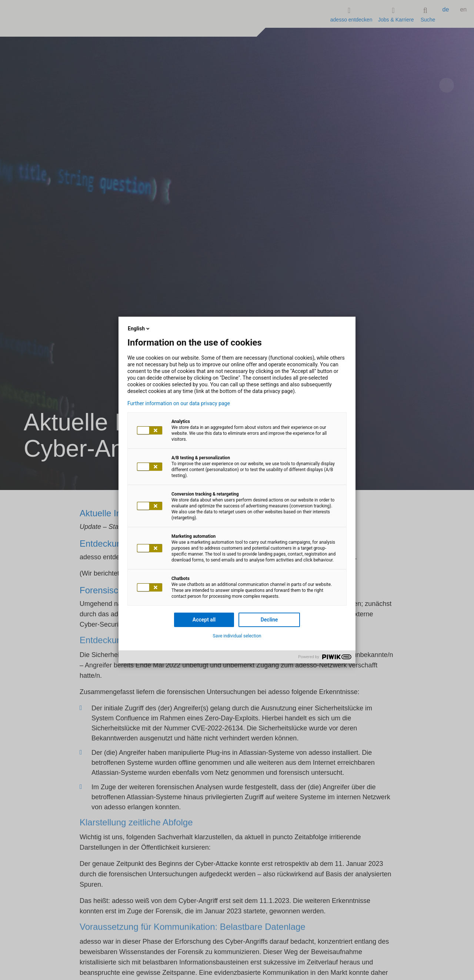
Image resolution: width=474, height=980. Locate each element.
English (139, 329)
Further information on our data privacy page (179, 403)
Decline (269, 620)
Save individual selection (237, 636)
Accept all (204, 620)
